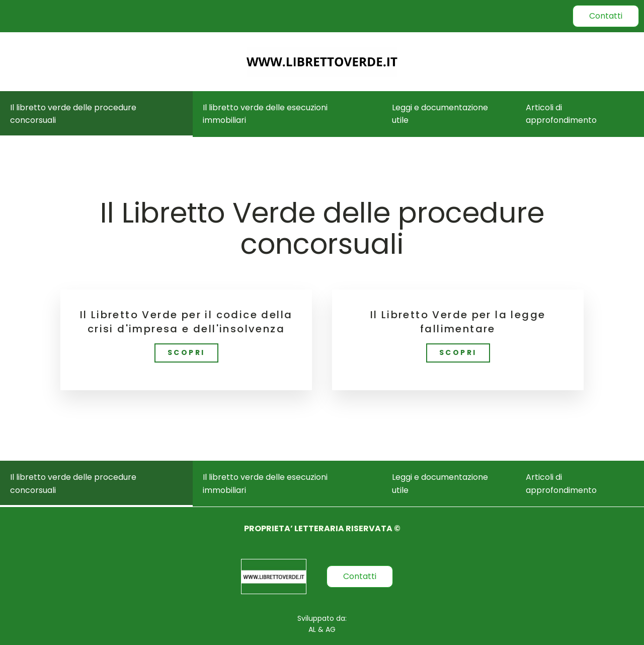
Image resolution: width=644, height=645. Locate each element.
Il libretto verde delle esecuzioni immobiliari (265, 114)
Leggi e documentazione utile (440, 114)
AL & (316, 629)
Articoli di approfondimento (561, 114)
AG (330, 629)
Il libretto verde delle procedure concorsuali (73, 114)
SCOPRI (186, 352)
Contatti (606, 16)
